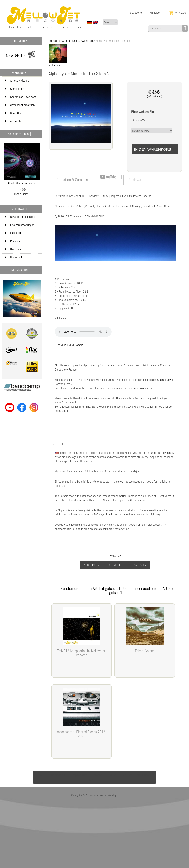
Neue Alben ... (15, 113)
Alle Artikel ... (15, 121)
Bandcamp (14, 249)
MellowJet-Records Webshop (103, 795)
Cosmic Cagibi (165, 380)
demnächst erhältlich (23, 106)
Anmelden (156, 13)
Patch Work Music (143, 388)
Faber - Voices (145, 651)
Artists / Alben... (71, 41)
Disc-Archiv (14, 257)
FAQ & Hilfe (14, 233)
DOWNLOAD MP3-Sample (69, 345)
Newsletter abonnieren (21, 217)
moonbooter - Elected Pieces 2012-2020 (82, 734)
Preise (112, 775)
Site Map (126, 775)
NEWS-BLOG (16, 56)
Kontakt (97, 775)
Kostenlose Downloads (23, 98)
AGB (43, 775)
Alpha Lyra (88, 41)
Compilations (23, 89)
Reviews (13, 241)
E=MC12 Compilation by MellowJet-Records (82, 653)
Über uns (143, 775)
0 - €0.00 (178, 13)
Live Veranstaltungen (20, 225)
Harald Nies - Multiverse (22, 182)
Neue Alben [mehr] (19, 134)
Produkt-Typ (139, 120)
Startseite (136, 13)
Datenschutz (59, 775)
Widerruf (94, 780)
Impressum (80, 775)
